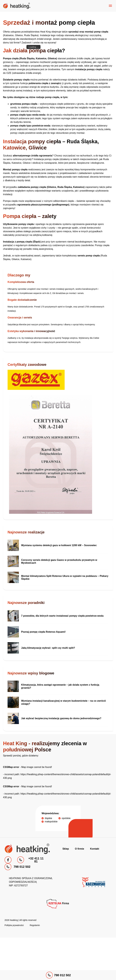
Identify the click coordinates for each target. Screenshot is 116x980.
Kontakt (95, 849)
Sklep (66, 849)
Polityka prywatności (14, 925)
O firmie (79, 849)
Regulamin (35, 925)
